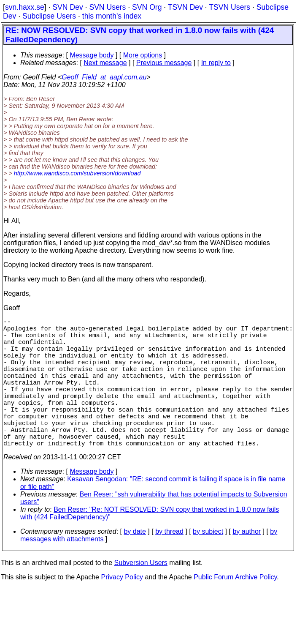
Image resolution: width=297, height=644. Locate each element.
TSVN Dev (185, 7)
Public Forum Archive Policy (235, 609)
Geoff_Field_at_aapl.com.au (104, 77)
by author (247, 563)
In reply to (216, 63)
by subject (208, 563)
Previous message (164, 63)
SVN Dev (67, 7)
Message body (92, 55)
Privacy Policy (122, 609)
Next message (105, 63)
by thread (169, 563)
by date (135, 563)
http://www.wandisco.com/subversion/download (77, 173)
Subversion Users (141, 595)
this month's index (112, 16)
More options (143, 55)
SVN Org (147, 7)
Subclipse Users (49, 16)
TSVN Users (229, 7)
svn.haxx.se (25, 7)
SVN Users (107, 7)
